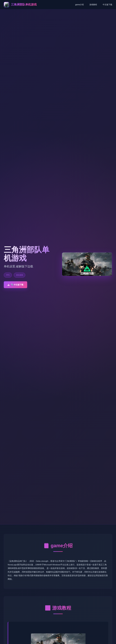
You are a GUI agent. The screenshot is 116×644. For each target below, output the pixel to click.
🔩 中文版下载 (15, 285)
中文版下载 (107, 5)
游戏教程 (93, 5)
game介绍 (79, 5)
